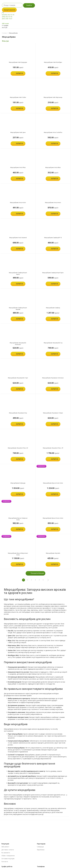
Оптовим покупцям (8, 859)
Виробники (41, 850)
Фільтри (5, 41)
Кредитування (9, 10)
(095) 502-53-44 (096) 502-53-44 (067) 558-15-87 (8, 17)
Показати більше (37, 573)
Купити (19, 73)
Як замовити (6, 853)
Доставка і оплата (8, 850)
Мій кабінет (5, 847)
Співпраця (40, 847)
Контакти (5, 862)
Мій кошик (5, 23)
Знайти (29, 5)
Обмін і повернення (8, 856)
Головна (4, 33)
